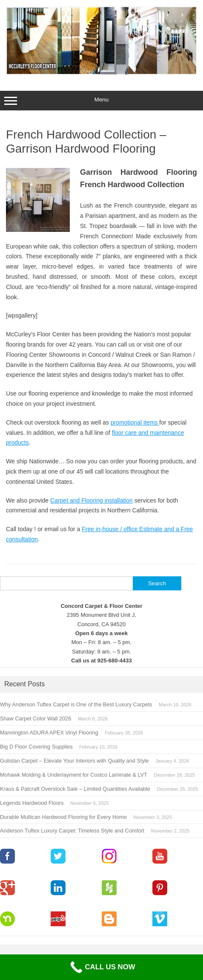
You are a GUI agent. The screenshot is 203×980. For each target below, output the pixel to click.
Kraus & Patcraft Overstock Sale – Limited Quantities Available (75, 789)
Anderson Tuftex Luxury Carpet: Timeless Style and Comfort (72, 831)
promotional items (135, 422)
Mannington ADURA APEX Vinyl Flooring (49, 733)
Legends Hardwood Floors (32, 803)
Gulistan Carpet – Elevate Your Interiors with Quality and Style (74, 761)
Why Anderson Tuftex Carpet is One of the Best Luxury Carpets (76, 704)
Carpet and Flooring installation (91, 500)
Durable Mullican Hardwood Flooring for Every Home (63, 817)
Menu (101, 101)
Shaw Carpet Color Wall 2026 (36, 718)
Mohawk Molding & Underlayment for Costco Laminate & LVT (74, 775)
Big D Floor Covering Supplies (36, 747)
